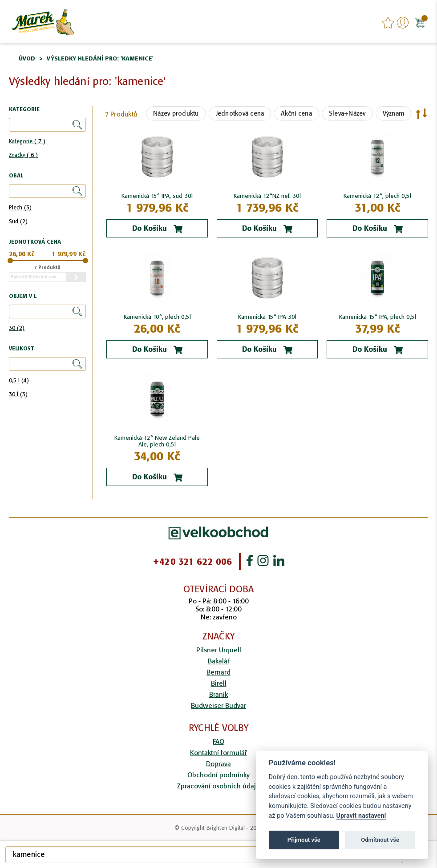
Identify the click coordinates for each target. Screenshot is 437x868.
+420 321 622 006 (192, 562)
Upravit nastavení (361, 816)
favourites (388, 23)
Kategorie (27, 141)
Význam (394, 113)
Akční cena (296, 113)
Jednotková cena (240, 113)
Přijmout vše (304, 840)
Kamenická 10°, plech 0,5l (157, 317)
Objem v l (23, 296)
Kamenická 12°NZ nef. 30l (267, 196)
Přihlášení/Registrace (403, 23)
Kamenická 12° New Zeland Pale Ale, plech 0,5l (157, 441)
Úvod (27, 58)
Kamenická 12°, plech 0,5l (377, 196)
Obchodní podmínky (218, 775)
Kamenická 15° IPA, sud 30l (157, 196)
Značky (23, 155)
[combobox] (204, 855)
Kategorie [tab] (24, 110)
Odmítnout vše (380, 840)
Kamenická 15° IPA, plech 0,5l (378, 317)
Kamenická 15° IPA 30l (267, 317)
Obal (16, 176)
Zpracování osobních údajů (218, 786)
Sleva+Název (347, 113)
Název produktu (176, 113)
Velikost (22, 349)
